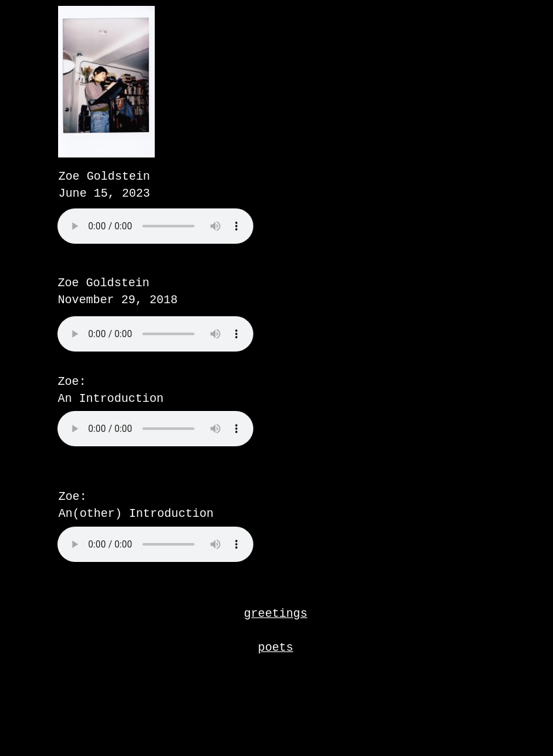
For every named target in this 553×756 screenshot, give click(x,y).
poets (276, 648)
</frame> (188, 349)
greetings (276, 614)
